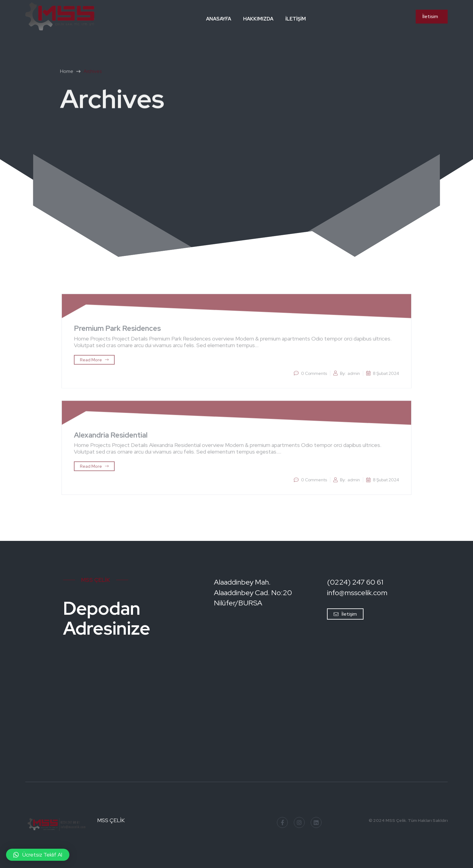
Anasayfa (219, 19)
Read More (94, 362)
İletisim (430, 16)
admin (354, 375)
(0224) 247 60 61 (355, 582)
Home (67, 73)
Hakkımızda (258, 19)
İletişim (296, 19)
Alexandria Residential (111, 437)
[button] (38, 855)
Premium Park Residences (117, 330)
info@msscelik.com (357, 593)
